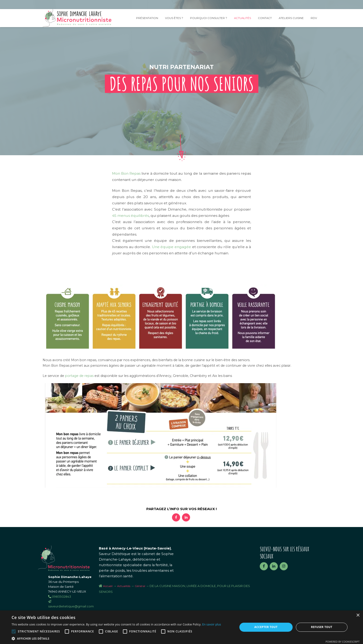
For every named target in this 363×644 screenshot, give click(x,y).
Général (140, 586)
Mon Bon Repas (126, 173)
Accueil (108, 586)
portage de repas (79, 376)
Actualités (243, 18)
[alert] (181, 627)
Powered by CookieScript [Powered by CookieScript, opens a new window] (343, 642)
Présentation (147, 18)
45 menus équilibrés (130, 216)
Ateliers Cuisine (291, 18)
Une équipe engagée (171, 247)
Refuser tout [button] (322, 627)
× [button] (358, 615)
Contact (265, 18)
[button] (116, 638)
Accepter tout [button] (266, 627)
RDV (314, 18)
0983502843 (60, 597)
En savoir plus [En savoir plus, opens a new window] (211, 624)
